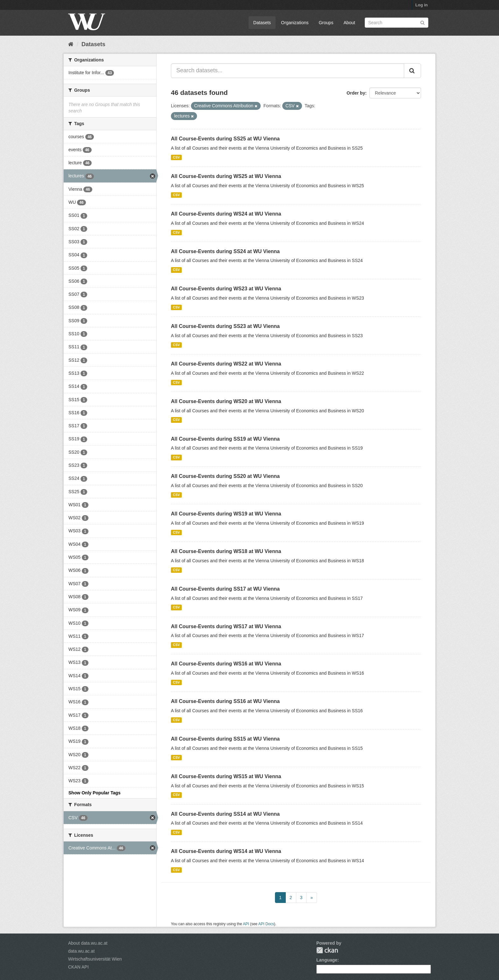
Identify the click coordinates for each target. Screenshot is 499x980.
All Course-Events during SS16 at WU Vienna (225, 701)
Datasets (262, 23)
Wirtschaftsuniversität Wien (95, 959)
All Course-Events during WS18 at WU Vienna (226, 551)
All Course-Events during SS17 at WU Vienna (225, 589)
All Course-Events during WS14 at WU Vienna (226, 851)
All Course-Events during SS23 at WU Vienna (225, 326)
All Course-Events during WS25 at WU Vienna (226, 176)
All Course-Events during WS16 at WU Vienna (226, 664)
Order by (356, 93)
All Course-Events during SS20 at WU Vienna (225, 476)
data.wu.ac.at (81, 951)
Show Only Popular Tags (95, 793)
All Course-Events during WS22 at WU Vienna (226, 364)
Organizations (295, 23)
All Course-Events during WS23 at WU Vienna (226, 289)
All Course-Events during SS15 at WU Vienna (225, 739)
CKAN (327, 950)
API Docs (266, 924)
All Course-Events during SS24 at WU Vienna (225, 251)
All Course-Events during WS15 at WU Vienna (226, 776)
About (349, 23)
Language (327, 960)
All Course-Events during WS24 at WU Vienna (226, 214)
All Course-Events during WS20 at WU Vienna (226, 401)
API (246, 924)
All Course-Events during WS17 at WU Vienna (226, 626)
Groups (326, 23)
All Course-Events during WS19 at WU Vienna (226, 514)
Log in (422, 5)
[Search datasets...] (288, 71)
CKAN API (78, 967)
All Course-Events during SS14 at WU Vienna (225, 814)
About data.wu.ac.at (88, 943)
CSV (176, 157)
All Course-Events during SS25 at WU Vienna (225, 139)
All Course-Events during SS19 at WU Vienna (225, 439)
